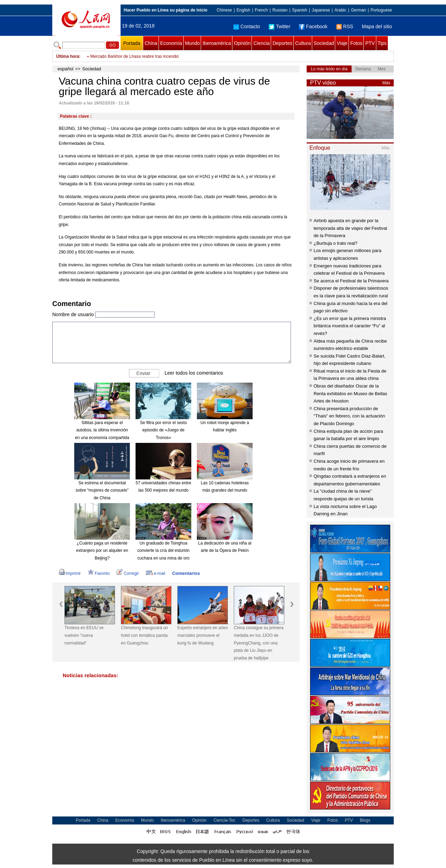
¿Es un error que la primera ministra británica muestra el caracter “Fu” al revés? (350, 326)
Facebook (313, 26)
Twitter (279, 26)
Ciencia (262, 43)
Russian (280, 10)
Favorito (99, 573)
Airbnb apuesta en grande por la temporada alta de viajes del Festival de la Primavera (350, 228)
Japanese (321, 10)
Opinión (242, 43)
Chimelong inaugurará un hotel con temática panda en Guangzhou (144, 635)
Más (386, 83)
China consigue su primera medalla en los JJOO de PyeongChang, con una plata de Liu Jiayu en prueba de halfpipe (259, 643)
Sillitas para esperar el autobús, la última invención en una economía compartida (102, 430)
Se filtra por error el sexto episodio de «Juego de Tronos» (164, 430)
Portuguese (381, 10)
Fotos (356, 43)
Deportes (282, 43)
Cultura (303, 43)
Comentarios (186, 573)
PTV (370, 43)
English (243, 10)
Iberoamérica (217, 43)
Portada (132, 43)
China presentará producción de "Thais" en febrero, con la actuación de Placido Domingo (349, 416)
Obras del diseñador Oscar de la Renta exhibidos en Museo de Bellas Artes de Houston (350, 393)
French (261, 10)
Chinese (224, 10)
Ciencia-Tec (225, 820)
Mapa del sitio (377, 26)
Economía (171, 43)
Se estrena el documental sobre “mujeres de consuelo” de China (102, 490)
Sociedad (324, 43)
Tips (382, 43)
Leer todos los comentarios (194, 373)
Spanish (299, 10)
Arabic (340, 10)
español (66, 69)
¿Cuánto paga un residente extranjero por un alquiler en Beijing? (102, 551)
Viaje (342, 43)
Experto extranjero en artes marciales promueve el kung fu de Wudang (203, 635)
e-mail (156, 573)
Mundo (193, 43)
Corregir (128, 573)
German (358, 10)
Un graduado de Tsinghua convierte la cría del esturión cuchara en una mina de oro (163, 551)
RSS (345, 26)
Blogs (365, 820)
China (151, 43)
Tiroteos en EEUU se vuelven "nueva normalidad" (84, 635)
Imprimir (70, 573)
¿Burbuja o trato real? (336, 243)
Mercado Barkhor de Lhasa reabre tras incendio (134, 56)
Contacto (247, 26)
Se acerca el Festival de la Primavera (351, 281)
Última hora (68, 56)
